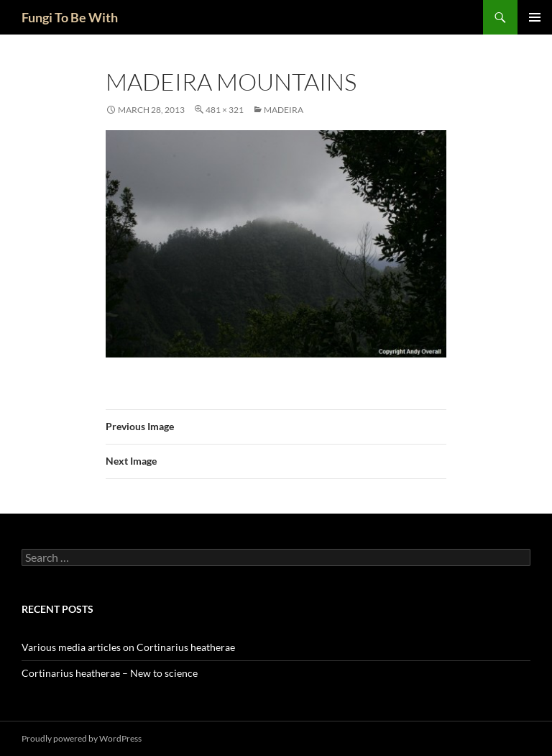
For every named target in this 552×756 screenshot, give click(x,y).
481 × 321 (225, 110)
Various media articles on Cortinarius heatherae (128, 647)
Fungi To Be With (70, 17)
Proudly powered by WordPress (82, 738)
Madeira (284, 110)
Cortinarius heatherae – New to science (110, 673)
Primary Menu (535, 17)
